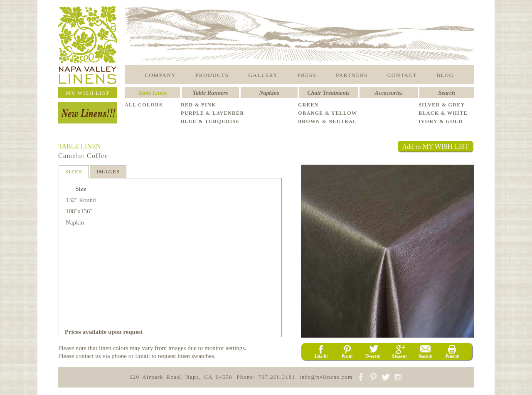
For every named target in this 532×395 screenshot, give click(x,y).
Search (446, 93)
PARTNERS (352, 75)
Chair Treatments (329, 93)
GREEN (308, 105)
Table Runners (211, 93)
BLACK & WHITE (443, 113)
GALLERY (263, 75)
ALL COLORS (144, 105)
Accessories (389, 93)
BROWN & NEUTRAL (327, 121)
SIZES (74, 172)
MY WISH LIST (88, 93)
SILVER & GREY (442, 105)
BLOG (445, 75)
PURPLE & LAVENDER (212, 113)
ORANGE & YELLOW (328, 113)
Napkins (269, 93)
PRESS (307, 75)
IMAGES (108, 172)
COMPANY (160, 75)
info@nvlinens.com (326, 377)
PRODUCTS (212, 75)
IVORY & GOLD (441, 121)
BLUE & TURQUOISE (210, 121)
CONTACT (402, 75)
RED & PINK (198, 105)
